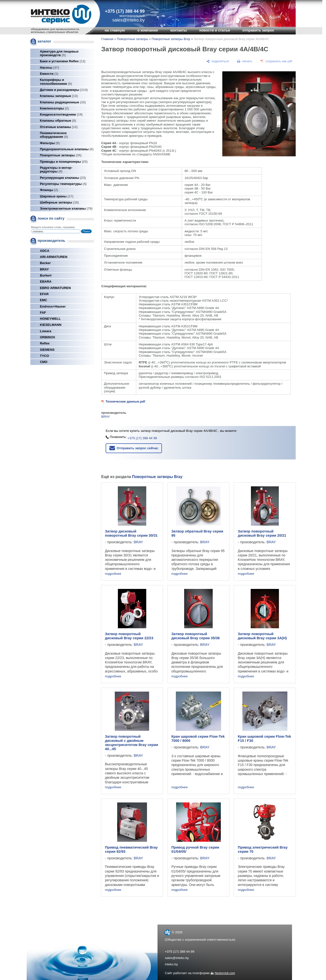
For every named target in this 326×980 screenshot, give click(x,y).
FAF (43, 313)
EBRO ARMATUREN (55, 288)
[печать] (245, 61)
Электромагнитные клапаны (66, 208)
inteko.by (171, 964)
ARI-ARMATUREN (54, 257)
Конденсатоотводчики (61, 114)
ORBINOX (47, 337)
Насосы (50, 68)
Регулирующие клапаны (63, 178)
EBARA (46, 282)
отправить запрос (258, 30)
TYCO (44, 356)
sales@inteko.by (177, 958)
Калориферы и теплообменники (56, 82)
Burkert (46, 275)
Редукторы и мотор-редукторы (56, 170)
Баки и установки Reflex (63, 61)
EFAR (44, 294)
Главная (107, 39)
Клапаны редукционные (63, 102)
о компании (148, 30)
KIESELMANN (51, 325)
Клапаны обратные (58, 121)
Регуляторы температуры (63, 184)
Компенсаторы (54, 108)
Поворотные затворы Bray (171, 39)
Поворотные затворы (61, 155)
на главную (115, 30)
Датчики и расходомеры (64, 90)
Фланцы (49, 190)
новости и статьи (215, 30)
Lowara (46, 331)
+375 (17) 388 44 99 (125, 11)
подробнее (113, 574)
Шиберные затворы (59, 202)
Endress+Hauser (53, 306)
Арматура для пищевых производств (59, 53)
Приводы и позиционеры (64, 162)
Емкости (49, 74)
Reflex (45, 343)
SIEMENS (47, 350)
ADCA (45, 251)
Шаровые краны (57, 196)
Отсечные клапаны (59, 127)
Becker (45, 263)
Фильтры (50, 143)
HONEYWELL (50, 319)
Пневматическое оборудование (54, 135)
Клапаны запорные (59, 96)
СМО (44, 362)
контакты (178, 30)
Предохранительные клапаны (67, 149)
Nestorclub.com (225, 973)
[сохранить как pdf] (276, 61)
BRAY (44, 269)
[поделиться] (218, 61)
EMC (44, 300)
